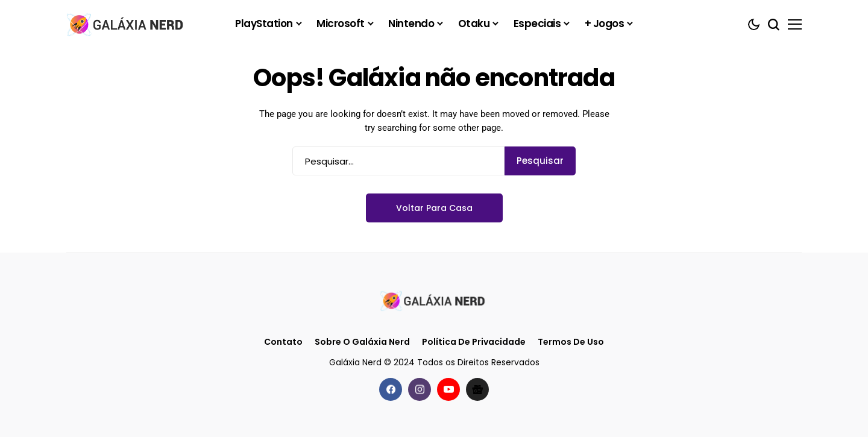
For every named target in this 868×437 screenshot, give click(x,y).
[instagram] (420, 389)
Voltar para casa (434, 208)
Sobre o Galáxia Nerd (362, 342)
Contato (283, 342)
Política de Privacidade (474, 342)
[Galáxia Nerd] (127, 24)
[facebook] (391, 389)
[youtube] (448, 389)
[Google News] (477, 389)
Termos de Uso (571, 342)
